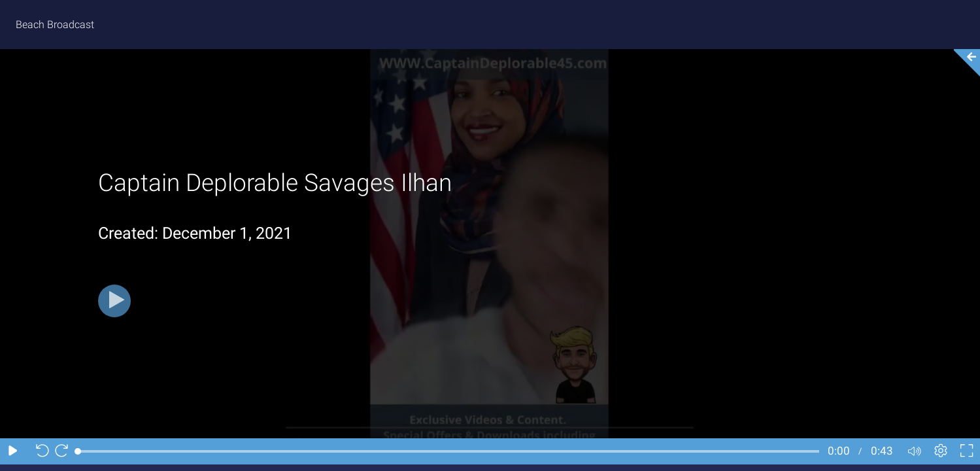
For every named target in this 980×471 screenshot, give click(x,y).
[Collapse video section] (963, 63)
